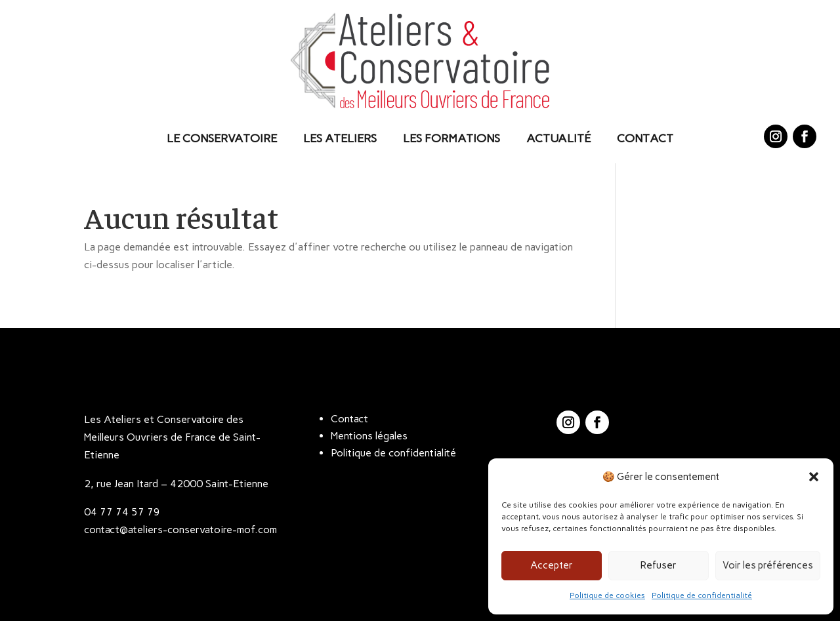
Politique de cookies (607, 595)
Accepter (552, 565)
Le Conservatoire (222, 138)
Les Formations (451, 138)
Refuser (659, 565)
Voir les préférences (768, 565)
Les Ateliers (340, 138)
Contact (645, 138)
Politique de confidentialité (702, 595)
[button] (814, 477)
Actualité (558, 138)
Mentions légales (369, 436)
